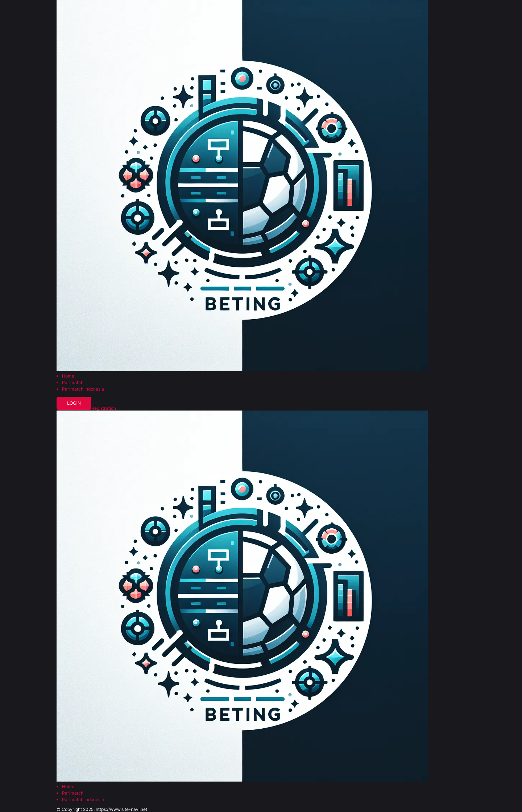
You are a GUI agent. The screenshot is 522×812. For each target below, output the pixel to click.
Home (68, 376)
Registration (104, 408)
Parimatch (73, 383)
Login (74, 403)
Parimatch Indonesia (83, 389)
